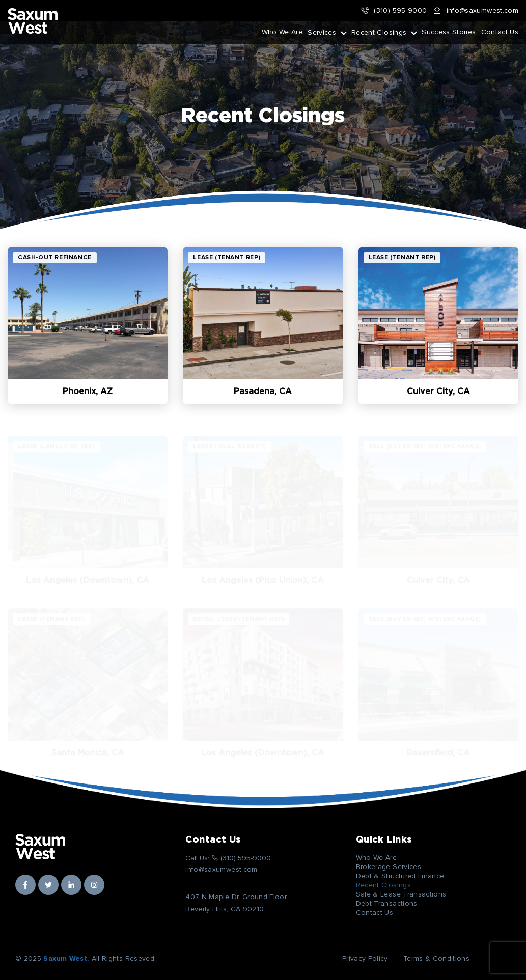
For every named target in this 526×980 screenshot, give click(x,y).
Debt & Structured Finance (400, 876)
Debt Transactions (387, 904)
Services (322, 33)
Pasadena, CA (263, 391)
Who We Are (282, 32)
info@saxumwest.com (476, 11)
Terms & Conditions (436, 959)
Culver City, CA (438, 391)
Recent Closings (379, 33)
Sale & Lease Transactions (401, 894)
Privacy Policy (365, 959)
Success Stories (449, 32)
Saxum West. (66, 959)
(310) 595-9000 (394, 11)
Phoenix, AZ (88, 391)
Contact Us (500, 32)
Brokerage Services (389, 867)
